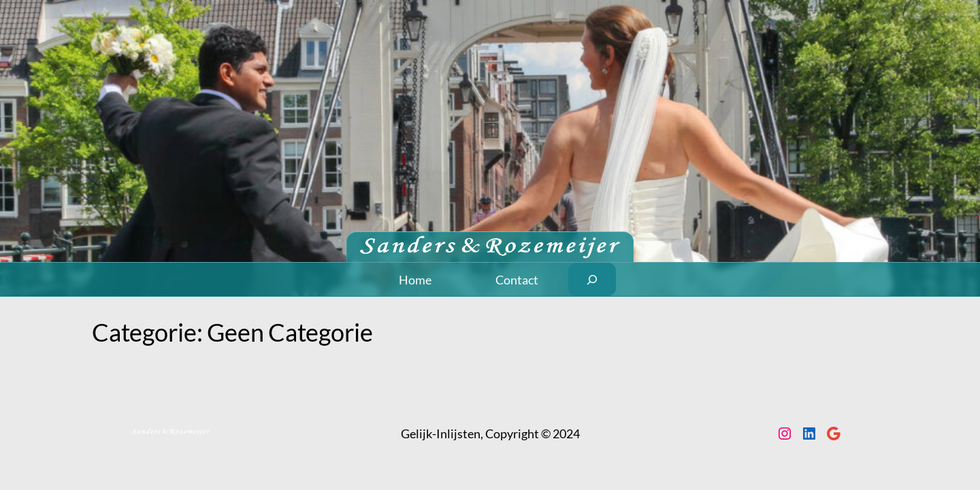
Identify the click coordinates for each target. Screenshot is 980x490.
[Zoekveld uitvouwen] (592, 279)
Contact (517, 280)
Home (415, 280)
